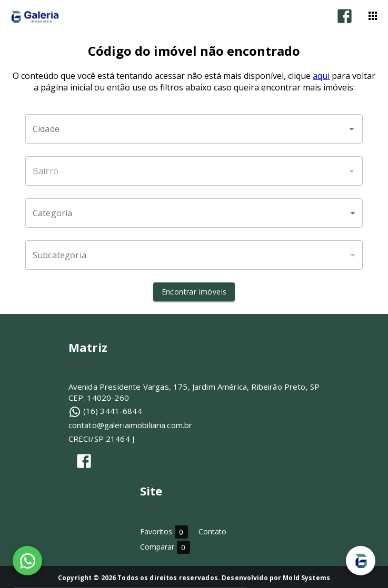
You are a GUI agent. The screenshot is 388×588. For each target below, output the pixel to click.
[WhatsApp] (27, 561)
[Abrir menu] (373, 16)
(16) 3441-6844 (113, 411)
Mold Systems (306, 578)
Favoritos (164, 531)
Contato (212, 531)
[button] (194, 213)
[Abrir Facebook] (345, 16)
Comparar (165, 547)
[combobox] (194, 129)
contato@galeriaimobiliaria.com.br (131, 425)
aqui (321, 76)
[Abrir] (352, 129)
